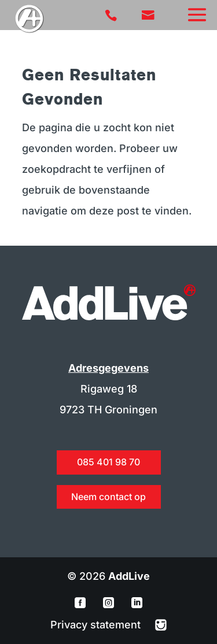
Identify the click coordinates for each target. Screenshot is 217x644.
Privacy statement (97, 625)
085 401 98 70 (108, 462)
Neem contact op (108, 497)
